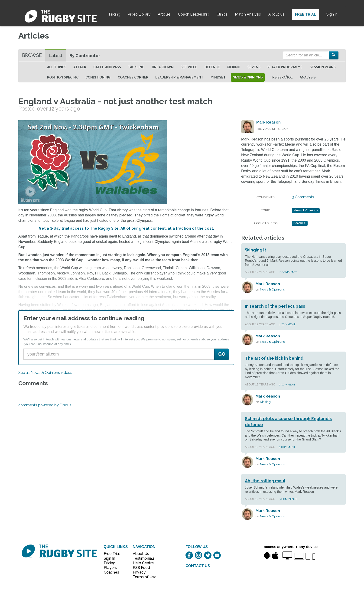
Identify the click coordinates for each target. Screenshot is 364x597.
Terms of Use (142, 577)
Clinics (222, 14)
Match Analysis (248, 14)
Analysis (308, 77)
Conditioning (98, 77)
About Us (276, 14)
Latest (56, 56)
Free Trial (306, 14)
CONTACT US (198, 566)
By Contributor (85, 56)
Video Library (139, 14)
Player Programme (285, 67)
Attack (80, 67)
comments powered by (45, 405)
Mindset (218, 77)
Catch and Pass (107, 67)
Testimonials (142, 558)
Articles (164, 14)
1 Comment (287, 324)
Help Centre (142, 563)
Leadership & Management (179, 77)
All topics (57, 67)
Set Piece (189, 67)
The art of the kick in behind (274, 358)
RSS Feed (142, 568)
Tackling (136, 67)
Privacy (139, 572)
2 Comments (288, 272)
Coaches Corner (133, 77)
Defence (212, 67)
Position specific (63, 77)
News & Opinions (248, 77)
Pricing (115, 14)
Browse (32, 55)
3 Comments (303, 197)
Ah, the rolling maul (265, 481)
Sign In (109, 558)
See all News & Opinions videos (45, 373)
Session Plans (323, 67)
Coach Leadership (194, 14)
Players (110, 568)
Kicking (234, 67)
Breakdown (163, 67)
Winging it (256, 250)
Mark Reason (268, 122)
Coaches (111, 572)
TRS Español (281, 77)
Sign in (332, 14)
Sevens (254, 67)
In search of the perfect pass (275, 306)
